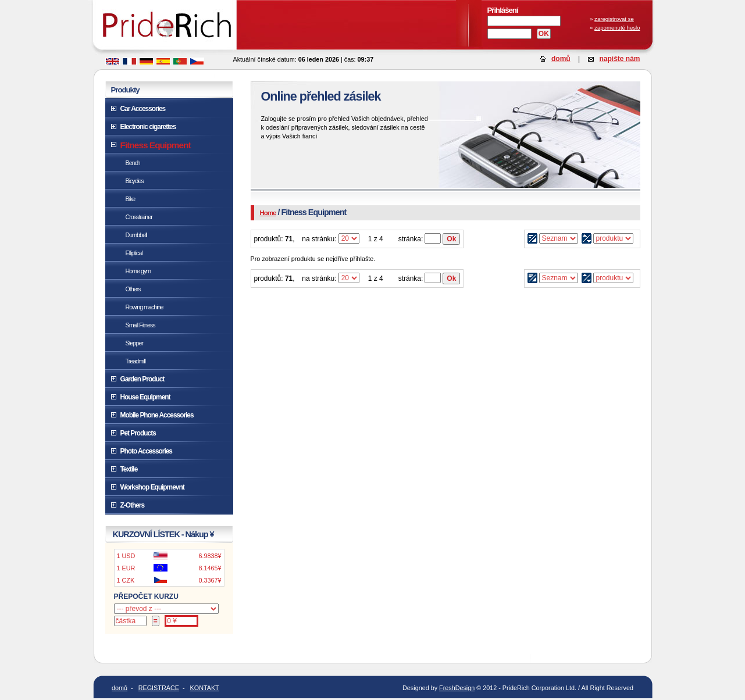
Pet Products (138, 433)
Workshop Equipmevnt (152, 487)
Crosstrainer (139, 217)
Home (268, 213)
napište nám (619, 59)
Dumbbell (136, 235)
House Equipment (145, 397)
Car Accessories (143, 109)
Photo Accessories (146, 451)
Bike (131, 199)
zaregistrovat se (614, 19)
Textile (129, 469)
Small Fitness (140, 325)
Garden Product (142, 379)
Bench (133, 163)
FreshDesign (457, 688)
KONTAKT (205, 688)
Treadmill (136, 361)
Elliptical (134, 253)
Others (133, 289)
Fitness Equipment (156, 145)
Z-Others (132, 505)
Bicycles (135, 181)
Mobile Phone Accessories (157, 415)
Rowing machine (145, 307)
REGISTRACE (159, 688)
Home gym (138, 271)
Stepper (134, 343)
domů (561, 59)
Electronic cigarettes (148, 127)
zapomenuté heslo (617, 28)
